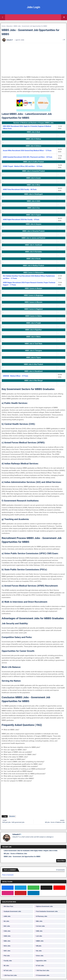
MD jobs (39, 946)
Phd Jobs (7, 956)
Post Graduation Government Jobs (47, 911)
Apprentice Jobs (41, 961)
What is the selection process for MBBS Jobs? (20, 755)
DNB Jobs (39, 931)
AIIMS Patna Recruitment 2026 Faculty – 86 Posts (20, 189)
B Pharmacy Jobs (42, 916)
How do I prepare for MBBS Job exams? (18, 781)
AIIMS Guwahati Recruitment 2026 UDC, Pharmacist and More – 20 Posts (28, 157)
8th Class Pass (8, 906)
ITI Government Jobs (43, 975)
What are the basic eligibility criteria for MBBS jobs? (22, 747)
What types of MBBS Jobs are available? (18, 752)
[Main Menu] (3, 17)
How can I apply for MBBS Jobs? (15, 750)
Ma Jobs (39, 951)
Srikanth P (16, 834)
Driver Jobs (40, 956)
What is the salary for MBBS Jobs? (16, 757)
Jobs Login (34, 7)
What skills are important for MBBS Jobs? (18, 776)
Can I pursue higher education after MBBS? (19, 778)
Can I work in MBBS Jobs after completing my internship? (24, 762)
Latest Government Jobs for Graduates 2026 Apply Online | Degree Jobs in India (31, 851)
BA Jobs (6, 921)
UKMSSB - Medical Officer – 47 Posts (15, 376)
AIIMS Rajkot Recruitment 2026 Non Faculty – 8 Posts (21, 220)
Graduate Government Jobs (12, 911)
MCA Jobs (7, 946)
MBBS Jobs (40, 941)
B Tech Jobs (40, 966)
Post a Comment (8, 875)
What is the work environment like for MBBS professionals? (24, 774)
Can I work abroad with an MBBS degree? (18, 771)
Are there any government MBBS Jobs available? (21, 766)
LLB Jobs (39, 936)
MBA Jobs (7, 941)
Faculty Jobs (8, 961)
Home (4, 26)
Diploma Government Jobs (45, 906)
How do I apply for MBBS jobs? (14, 759)
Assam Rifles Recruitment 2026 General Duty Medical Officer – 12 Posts (27, 151)
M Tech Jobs (8, 970)
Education (10, 26)
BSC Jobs (7, 926)
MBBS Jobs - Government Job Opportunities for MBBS (22, 857)
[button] (64, 17)
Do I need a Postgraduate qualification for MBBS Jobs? (23, 764)
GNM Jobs (7, 936)
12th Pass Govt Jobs (10, 975)
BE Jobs (6, 966)
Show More (61, 861)
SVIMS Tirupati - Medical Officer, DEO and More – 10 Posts (23, 166)
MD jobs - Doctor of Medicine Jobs (15, 854)
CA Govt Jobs (40, 926)
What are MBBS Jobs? (11, 730)
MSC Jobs (7, 951)
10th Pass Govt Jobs (43, 970)
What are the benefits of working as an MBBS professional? (24, 769)
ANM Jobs (7, 916)
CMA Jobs (7, 931)
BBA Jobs (39, 921)
